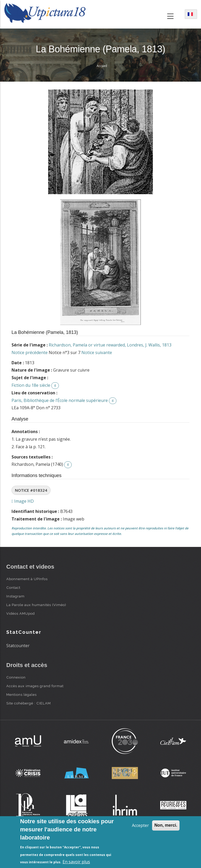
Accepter (140, 825)
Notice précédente (30, 352)
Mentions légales (21, 695)
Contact (13, 587)
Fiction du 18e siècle (31, 385)
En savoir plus (76, 862)
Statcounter (18, 646)
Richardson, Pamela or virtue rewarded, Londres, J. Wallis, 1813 (110, 345)
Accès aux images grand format (35, 686)
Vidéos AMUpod (21, 613)
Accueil (102, 66)
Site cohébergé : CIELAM (29, 703)
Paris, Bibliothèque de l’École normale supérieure (60, 400)
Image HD (23, 501)
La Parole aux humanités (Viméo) (36, 605)
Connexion (16, 677)
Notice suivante (97, 352)
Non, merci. (166, 825)
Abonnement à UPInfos (27, 579)
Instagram (15, 596)
